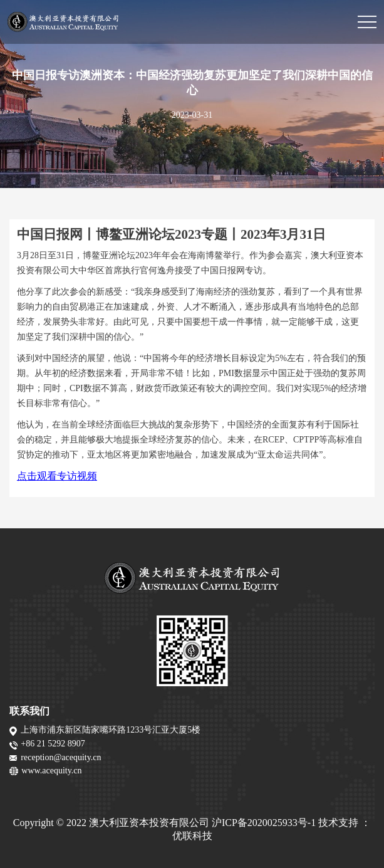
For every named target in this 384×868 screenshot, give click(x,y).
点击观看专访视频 (57, 476)
